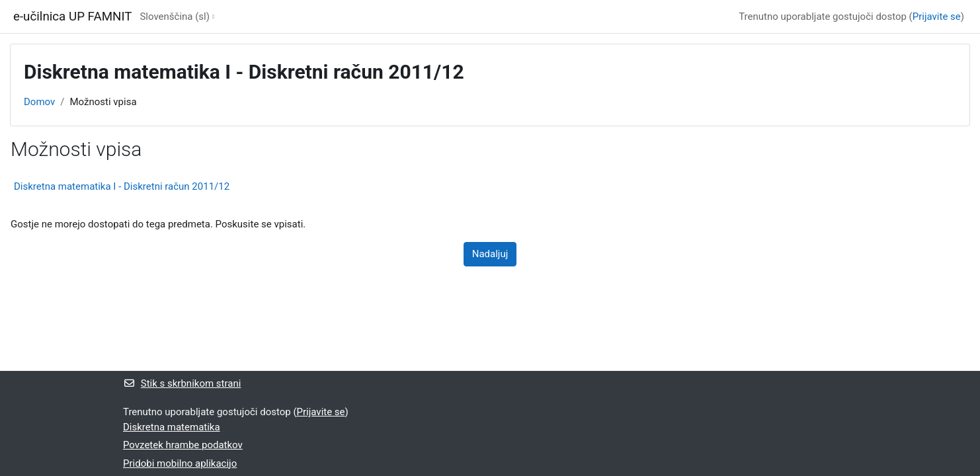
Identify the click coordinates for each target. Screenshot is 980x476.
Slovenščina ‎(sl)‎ (175, 17)
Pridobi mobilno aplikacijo (180, 463)
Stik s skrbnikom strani (182, 383)
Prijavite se (937, 17)
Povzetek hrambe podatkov (183, 445)
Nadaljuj (490, 254)
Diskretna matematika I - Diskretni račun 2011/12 (122, 186)
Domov (39, 102)
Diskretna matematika (172, 427)
